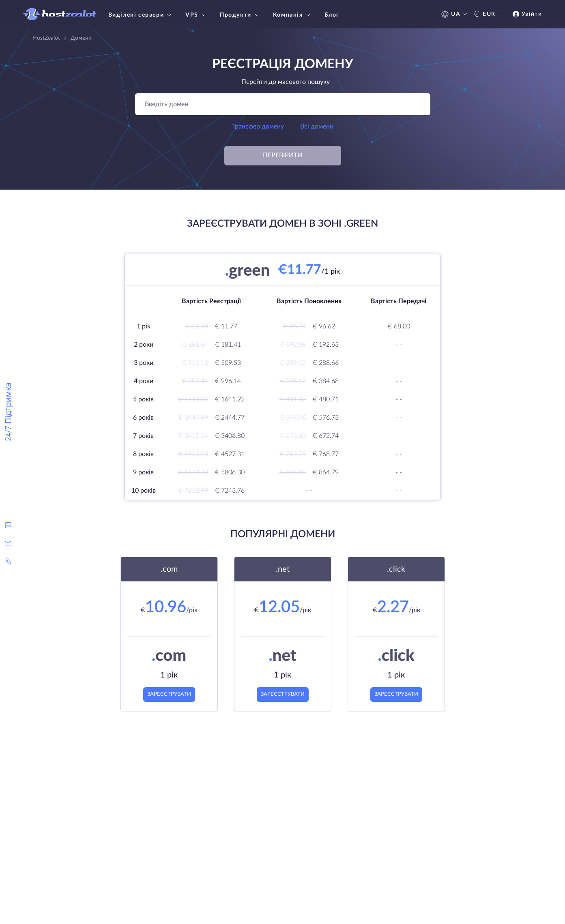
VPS (197, 15)
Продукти (240, 15)
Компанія (293, 15)
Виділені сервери (141, 15)
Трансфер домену (258, 126)
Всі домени (317, 126)
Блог (332, 15)
